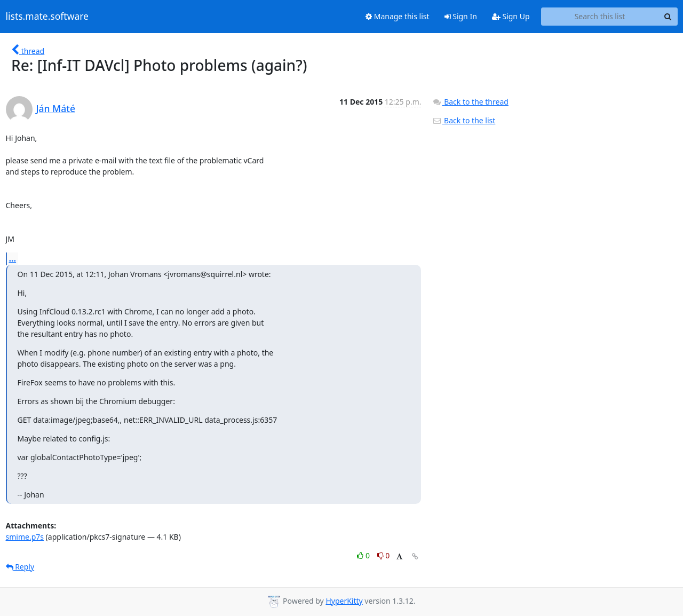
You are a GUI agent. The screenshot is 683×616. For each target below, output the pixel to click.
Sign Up (511, 16)
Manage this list (398, 16)
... (13, 258)
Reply (20, 567)
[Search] (668, 17)
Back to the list (464, 120)
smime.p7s (25, 537)
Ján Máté (56, 108)
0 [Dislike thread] (384, 555)
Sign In (461, 16)
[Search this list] (600, 17)
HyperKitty (344, 601)
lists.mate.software (47, 17)
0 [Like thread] (364, 555)
